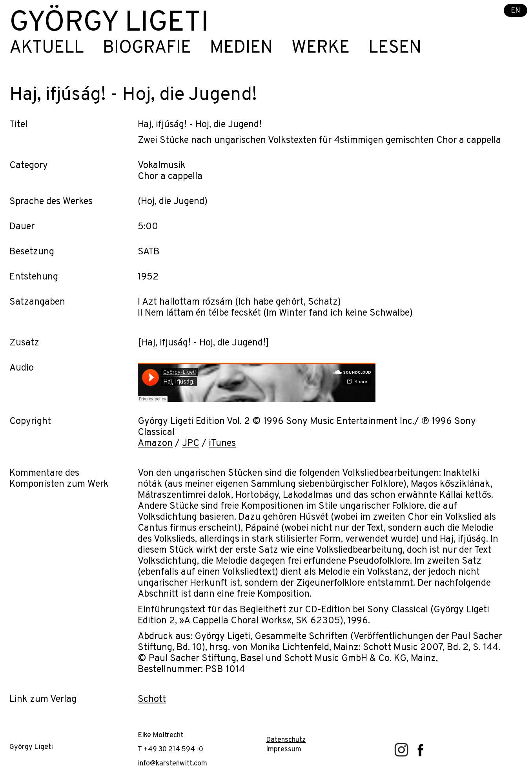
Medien (241, 48)
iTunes (222, 444)
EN (516, 11)
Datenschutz (286, 740)
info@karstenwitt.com (172, 764)
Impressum (284, 750)
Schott (152, 699)
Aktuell (47, 48)
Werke (321, 48)
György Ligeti (109, 24)
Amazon (155, 444)
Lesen (395, 48)
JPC (191, 444)
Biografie (147, 48)
